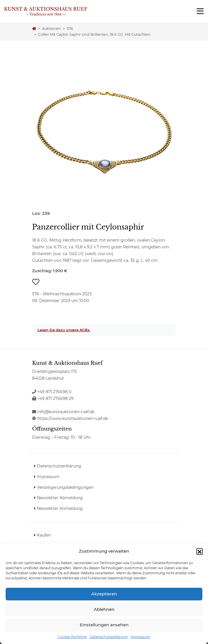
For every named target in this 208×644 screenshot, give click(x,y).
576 (70, 29)
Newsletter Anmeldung (60, 508)
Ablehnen (104, 609)
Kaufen (44, 535)
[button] (200, 551)
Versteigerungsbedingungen (65, 487)
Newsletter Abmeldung (60, 498)
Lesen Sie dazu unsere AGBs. (64, 330)
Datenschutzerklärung (109, 637)
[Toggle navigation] (200, 11)
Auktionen (51, 29)
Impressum (140, 637)
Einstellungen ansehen (104, 625)
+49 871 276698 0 (52, 392)
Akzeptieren (104, 594)
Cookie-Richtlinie (72, 637)
